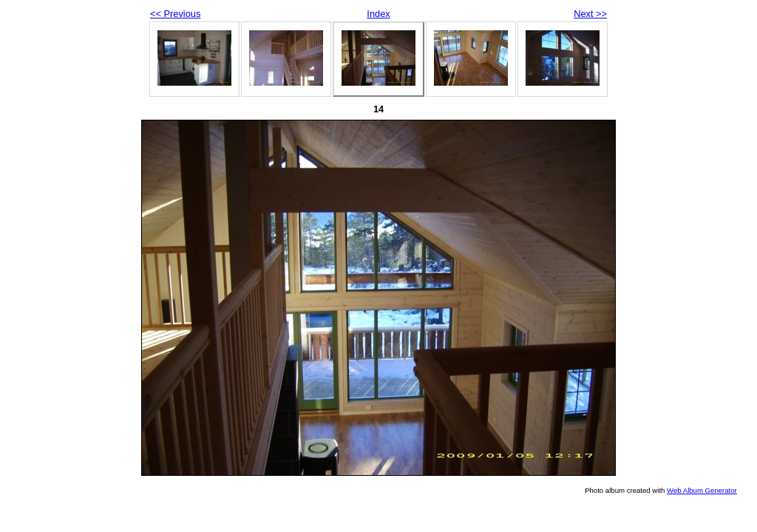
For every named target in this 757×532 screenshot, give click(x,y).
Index (378, 14)
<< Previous (175, 14)
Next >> (590, 14)
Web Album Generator (702, 490)
